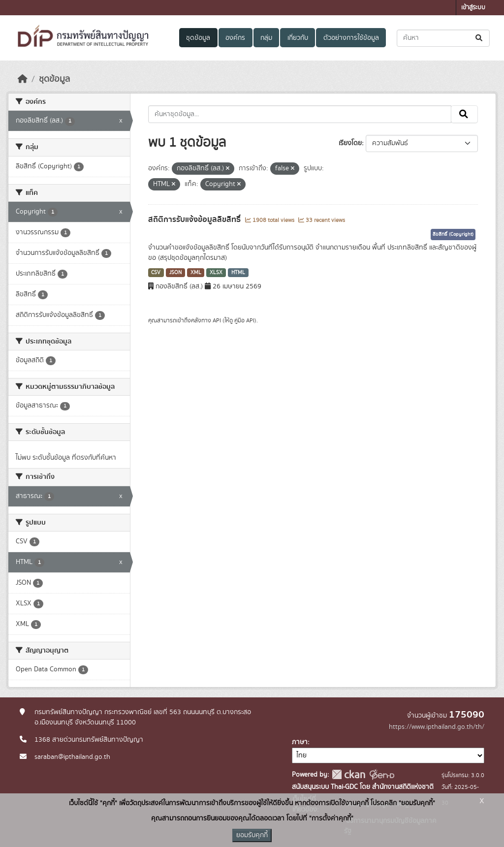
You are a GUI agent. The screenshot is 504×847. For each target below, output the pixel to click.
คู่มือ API (244, 320)
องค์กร (235, 38)
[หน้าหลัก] (23, 79)
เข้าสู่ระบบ (473, 8)
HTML (238, 273)
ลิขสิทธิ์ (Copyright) (453, 234)
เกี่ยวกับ (298, 38)
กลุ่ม (266, 38)
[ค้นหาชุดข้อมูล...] (443, 38)
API (217, 320)
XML (196, 273)
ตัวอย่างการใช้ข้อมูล (351, 38)
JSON (175, 273)
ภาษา (300, 742)
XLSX (216, 273)
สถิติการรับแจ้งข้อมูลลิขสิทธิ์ (195, 220)
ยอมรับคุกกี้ (252, 835)
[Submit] (480, 38)
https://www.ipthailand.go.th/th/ (437, 727)
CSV (156, 273)
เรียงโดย (350, 143)
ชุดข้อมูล (198, 38)
